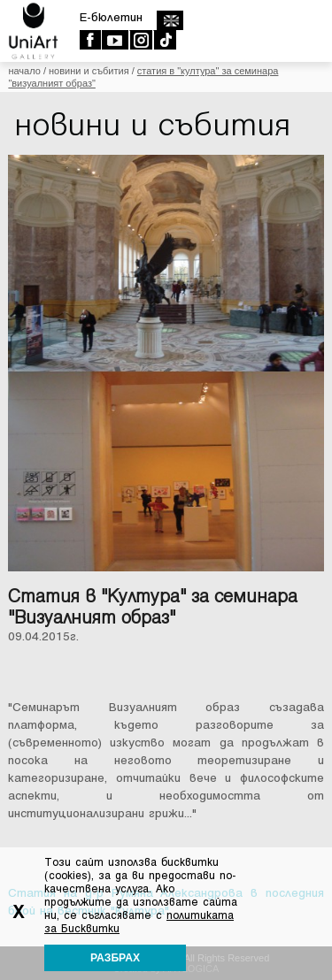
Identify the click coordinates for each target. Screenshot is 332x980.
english (170, 20)
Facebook (90, 40)
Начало (24, 71)
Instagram (140, 40)
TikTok (164, 40)
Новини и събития (89, 71)
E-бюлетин (111, 17)
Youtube (115, 40)
